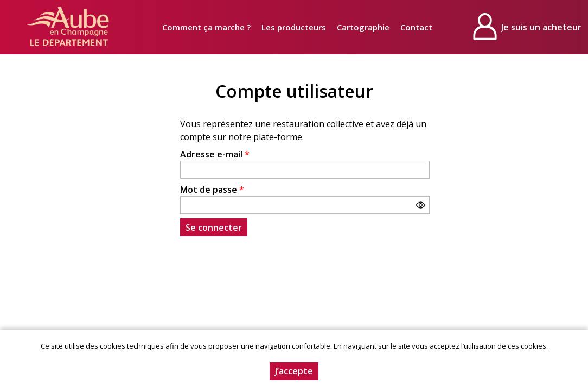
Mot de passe (212, 190)
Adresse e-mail (215, 154)
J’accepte (294, 371)
